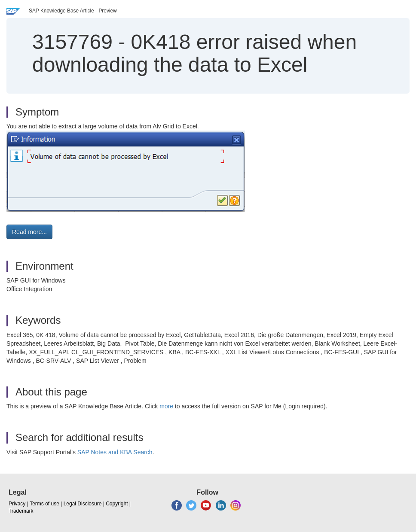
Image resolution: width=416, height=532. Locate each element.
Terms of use (44, 504)
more (166, 406)
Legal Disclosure (83, 504)
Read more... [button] (29, 232)
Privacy (17, 504)
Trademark (21, 511)
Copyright (117, 504)
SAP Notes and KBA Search (115, 452)
